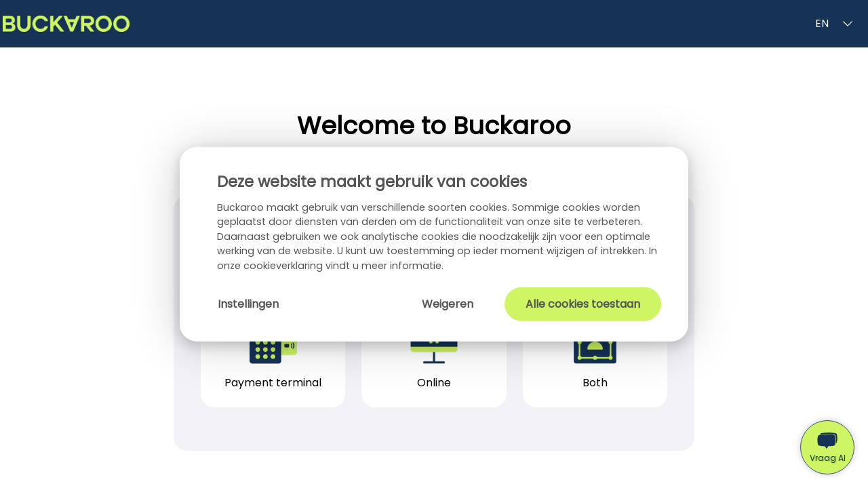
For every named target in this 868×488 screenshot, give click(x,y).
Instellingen (248, 303)
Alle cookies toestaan (583, 303)
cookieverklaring (284, 266)
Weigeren (448, 303)
